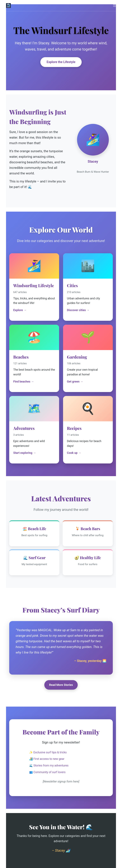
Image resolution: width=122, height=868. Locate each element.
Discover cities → (78, 310)
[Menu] (115, 6)
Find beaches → (24, 381)
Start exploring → (25, 453)
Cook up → (74, 453)
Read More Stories (61, 685)
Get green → (75, 381)
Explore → (20, 310)
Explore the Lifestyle (61, 62)
